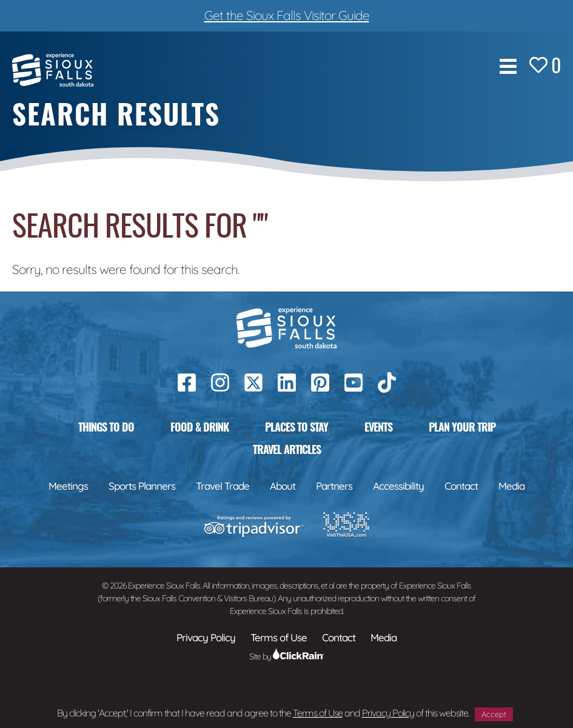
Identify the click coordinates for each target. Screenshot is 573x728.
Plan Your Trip (462, 427)
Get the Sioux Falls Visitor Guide (287, 15)
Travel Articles (287, 449)
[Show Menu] (508, 66)
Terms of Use (318, 713)
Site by (286, 656)
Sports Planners (142, 486)
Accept (494, 714)
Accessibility (398, 486)
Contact (461, 486)
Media (511, 486)
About (283, 486)
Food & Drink (199, 427)
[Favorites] (545, 66)
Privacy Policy (388, 713)
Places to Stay (297, 427)
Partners (334, 486)
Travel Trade (223, 486)
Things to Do (106, 427)
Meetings (68, 486)
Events (378, 427)
